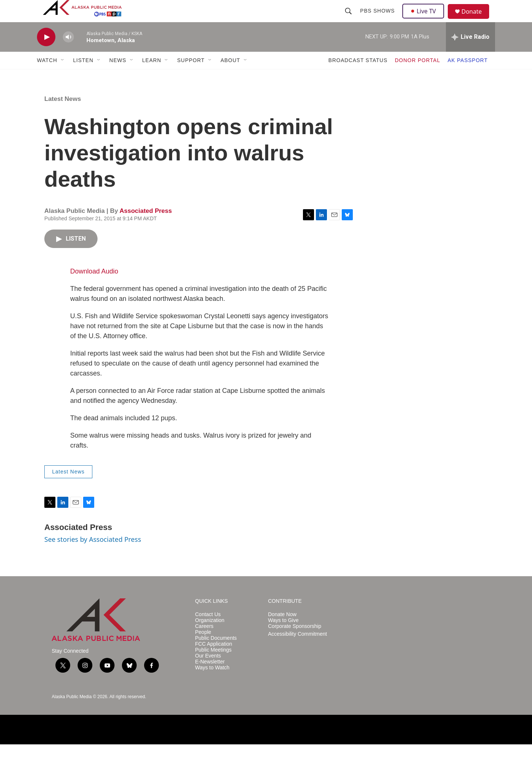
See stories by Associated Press (93, 556)
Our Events (208, 672)
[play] (46, 54)
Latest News (63, 115)
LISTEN (83, 77)
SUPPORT (191, 77)
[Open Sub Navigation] (63, 77)
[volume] (68, 54)
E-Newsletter (210, 678)
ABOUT (230, 77)
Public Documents (216, 655)
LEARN (152, 77)
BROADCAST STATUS (358, 77)
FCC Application (214, 661)
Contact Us (208, 631)
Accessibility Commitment (298, 651)
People (203, 649)
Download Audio (94, 288)
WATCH (47, 77)
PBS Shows (378, 19)
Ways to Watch (212, 684)
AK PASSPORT (468, 77)
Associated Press (146, 227)
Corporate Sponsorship (295, 643)
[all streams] (470, 54)
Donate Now (282, 631)
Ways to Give (284, 637)
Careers (204, 643)
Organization (210, 637)
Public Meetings (213, 667)
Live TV (425, 19)
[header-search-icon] (349, 19)
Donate (476, 20)
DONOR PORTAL (418, 77)
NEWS (118, 77)
